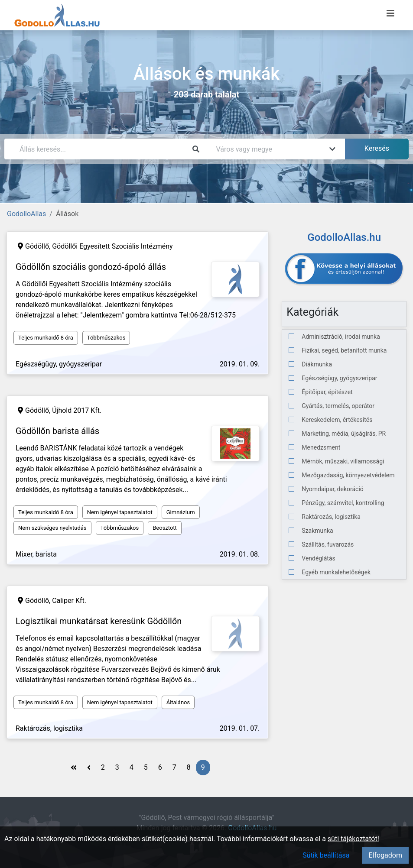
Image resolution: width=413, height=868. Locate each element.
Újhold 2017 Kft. (77, 410)
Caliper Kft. (69, 601)
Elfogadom (385, 855)
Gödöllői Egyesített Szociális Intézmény (112, 246)
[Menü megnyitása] (390, 13)
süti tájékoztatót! (353, 839)
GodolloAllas (26, 214)
